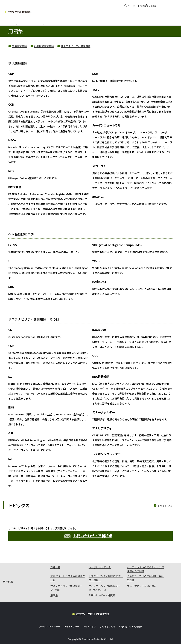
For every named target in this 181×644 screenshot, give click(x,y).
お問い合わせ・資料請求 (88, 536)
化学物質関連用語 (44, 46)
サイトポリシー (72, 626)
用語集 (54, 595)
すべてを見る (165, 506)
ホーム (8, 22)
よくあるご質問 (107, 626)
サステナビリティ (30, 22)
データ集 (53, 22)
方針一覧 (55, 567)
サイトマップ (89, 626)
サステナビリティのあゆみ (142, 586)
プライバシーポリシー (49, 626)
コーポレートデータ (100, 567)
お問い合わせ (171, 9)
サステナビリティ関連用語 (76, 46)
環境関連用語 (19, 46)
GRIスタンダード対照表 (102, 595)
